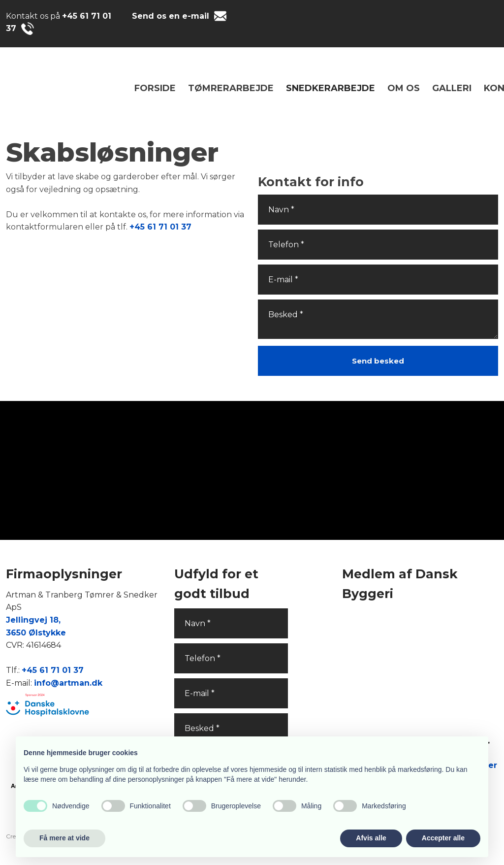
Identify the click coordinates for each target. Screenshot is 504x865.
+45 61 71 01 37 (160, 227)
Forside (155, 88)
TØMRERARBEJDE (231, 88)
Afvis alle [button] (371, 838)
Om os (404, 88)
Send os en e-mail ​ (172, 16)
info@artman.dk (68, 683)
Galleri (452, 88)
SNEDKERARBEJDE (331, 88)
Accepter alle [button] (443, 838)
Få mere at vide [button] (64, 838)
